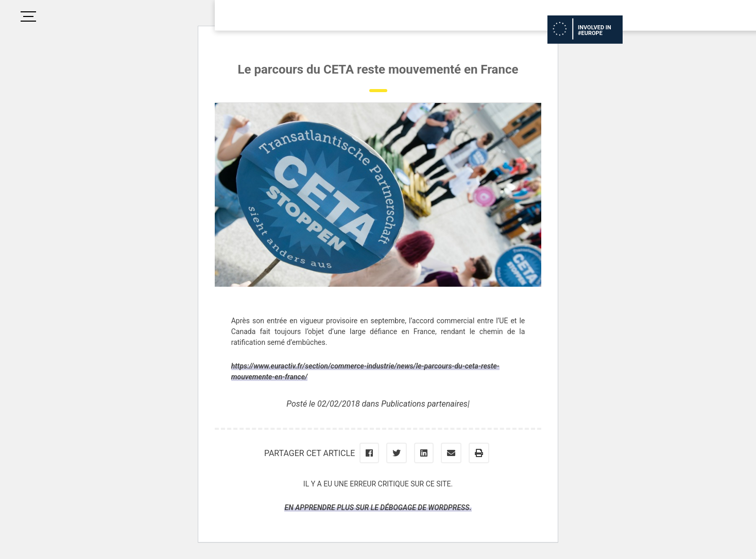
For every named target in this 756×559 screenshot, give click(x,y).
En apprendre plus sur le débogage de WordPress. (378, 508)
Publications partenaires (424, 404)
